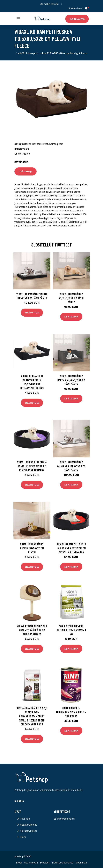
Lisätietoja (25, 171)
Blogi (23, 837)
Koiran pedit (56, 144)
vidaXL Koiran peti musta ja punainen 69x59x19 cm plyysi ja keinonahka (71, 548)
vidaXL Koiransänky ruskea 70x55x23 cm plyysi (32, 548)
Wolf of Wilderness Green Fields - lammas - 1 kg (71, 630)
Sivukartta (81, 863)
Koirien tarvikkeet (38, 144)
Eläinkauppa (77, 19)
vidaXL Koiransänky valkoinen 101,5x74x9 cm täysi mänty (71, 466)
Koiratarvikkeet (28, 831)
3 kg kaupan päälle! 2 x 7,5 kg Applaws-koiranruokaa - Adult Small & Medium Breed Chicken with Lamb (32, 716)
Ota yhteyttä (31, 863)
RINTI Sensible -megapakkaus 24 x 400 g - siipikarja (71, 712)
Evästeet (45, 863)
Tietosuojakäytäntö (62, 863)
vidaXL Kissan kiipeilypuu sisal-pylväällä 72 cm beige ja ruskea (32, 630)
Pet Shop (25, 819)
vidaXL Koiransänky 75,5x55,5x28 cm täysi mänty (71, 298)
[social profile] (62, 4)
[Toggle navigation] (18, 19)
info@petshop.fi (75, 8)
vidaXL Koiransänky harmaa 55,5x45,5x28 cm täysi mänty (71, 380)
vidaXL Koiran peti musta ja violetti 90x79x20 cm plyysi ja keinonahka (32, 466)
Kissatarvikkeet (28, 825)
